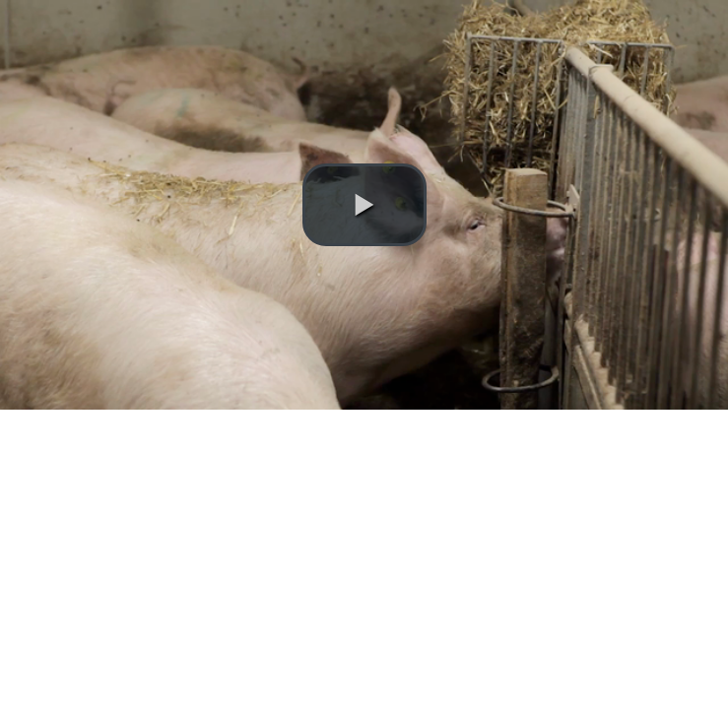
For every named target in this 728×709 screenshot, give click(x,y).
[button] (364, 205)
